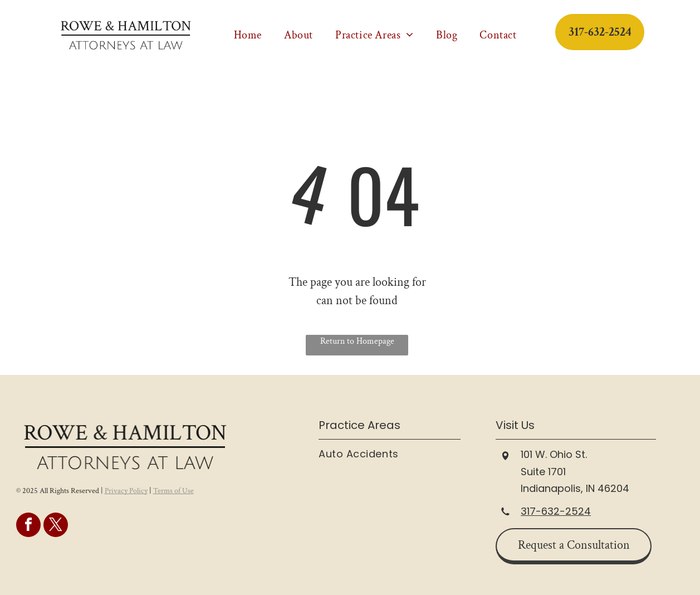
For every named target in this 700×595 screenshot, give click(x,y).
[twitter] (56, 526)
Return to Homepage (357, 341)
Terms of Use (173, 491)
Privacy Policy (126, 491)
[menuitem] (248, 35)
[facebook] (28, 526)
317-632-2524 (556, 511)
